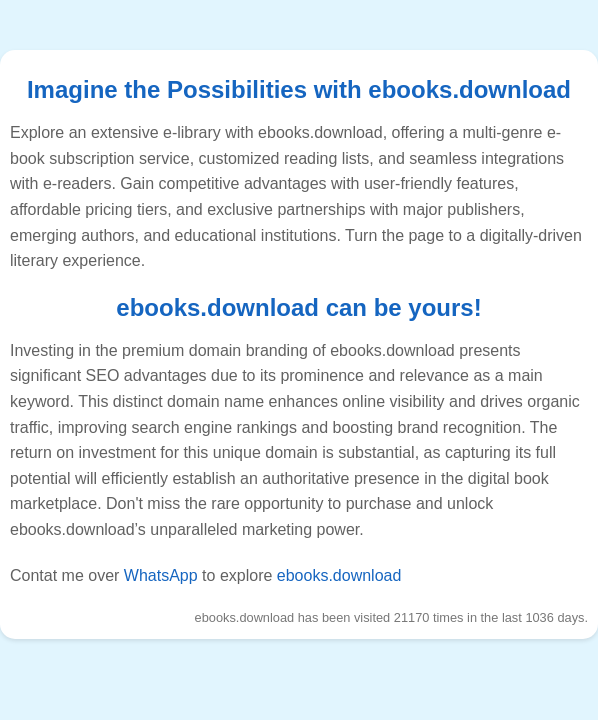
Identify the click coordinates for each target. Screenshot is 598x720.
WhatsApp (161, 575)
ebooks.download (339, 575)
